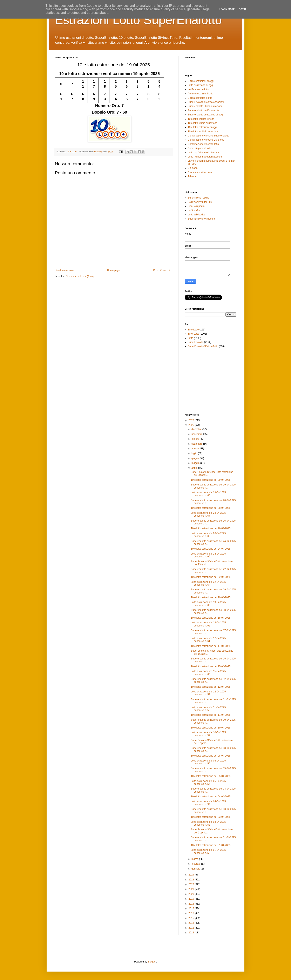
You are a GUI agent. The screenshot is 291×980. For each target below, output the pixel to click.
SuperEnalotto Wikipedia (201, 219)
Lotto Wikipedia (196, 215)
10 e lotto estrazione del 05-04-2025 (211, 776)
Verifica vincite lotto (198, 89)
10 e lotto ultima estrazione (202, 123)
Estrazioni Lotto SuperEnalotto (138, 20)
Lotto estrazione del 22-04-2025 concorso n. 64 (208, 583)
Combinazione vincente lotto (203, 144)
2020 (192, 894)
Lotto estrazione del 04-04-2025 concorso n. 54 (208, 803)
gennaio (196, 869)
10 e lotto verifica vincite (201, 119)
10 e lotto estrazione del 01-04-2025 (211, 845)
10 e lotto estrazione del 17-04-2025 (211, 646)
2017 (192, 908)
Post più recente (65, 270)
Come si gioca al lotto (200, 148)
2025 (192, 425)
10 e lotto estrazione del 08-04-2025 (211, 756)
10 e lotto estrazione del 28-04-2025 (211, 508)
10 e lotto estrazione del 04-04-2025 (211, 797)
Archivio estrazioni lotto (200, 94)
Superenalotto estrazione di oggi (205, 115)
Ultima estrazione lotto (200, 98)
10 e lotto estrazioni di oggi (202, 127)
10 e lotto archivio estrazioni (203, 132)
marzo (195, 859)
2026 (192, 420)
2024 (192, 875)
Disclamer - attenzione (200, 172)
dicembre (197, 429)
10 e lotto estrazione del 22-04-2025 (211, 577)
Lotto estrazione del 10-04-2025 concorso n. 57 (208, 734)
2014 (192, 923)
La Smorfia (194, 210)
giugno (195, 458)
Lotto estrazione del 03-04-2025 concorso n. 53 (208, 823)
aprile (195, 468)
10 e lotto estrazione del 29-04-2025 (211, 480)
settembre (197, 444)
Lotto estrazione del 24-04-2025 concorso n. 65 (208, 555)
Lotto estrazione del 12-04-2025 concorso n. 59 (208, 693)
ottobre (196, 439)
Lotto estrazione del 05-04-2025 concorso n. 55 (208, 783)
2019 (192, 899)
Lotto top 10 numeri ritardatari (204, 153)
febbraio (196, 864)
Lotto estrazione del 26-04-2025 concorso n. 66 (208, 535)
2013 (192, 928)
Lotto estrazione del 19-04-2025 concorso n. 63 (208, 604)
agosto (195, 449)
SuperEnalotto (196, 342)
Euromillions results (198, 198)
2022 (192, 884)
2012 (192, 933)
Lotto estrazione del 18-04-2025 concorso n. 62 (208, 624)
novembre (197, 434)
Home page (114, 270)
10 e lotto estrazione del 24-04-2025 (211, 549)
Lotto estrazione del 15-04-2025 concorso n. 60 (208, 673)
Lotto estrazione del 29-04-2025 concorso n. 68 (208, 494)
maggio (196, 463)
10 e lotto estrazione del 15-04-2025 (211, 666)
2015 (192, 918)
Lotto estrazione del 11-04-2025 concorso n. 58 (208, 709)
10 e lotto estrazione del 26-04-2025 (211, 528)
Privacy (192, 176)
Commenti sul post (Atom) (80, 276)
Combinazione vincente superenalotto (208, 136)
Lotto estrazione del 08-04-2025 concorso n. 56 (208, 762)
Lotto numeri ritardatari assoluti (205, 157)
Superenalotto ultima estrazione (205, 106)
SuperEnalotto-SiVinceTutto (203, 346)
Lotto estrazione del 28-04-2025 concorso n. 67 (208, 514)
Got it (242, 9)
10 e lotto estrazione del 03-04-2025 (211, 817)
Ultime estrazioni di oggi (201, 81)
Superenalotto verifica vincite (204, 110)
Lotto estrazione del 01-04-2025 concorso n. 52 (208, 851)
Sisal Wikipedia (196, 206)
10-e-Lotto (71, 152)
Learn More (227, 9)
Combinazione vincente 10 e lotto (206, 140)
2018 (192, 904)
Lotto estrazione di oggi (201, 85)
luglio (195, 453)
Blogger (152, 962)
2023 (192, 880)
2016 (192, 913)
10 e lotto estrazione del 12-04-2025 (211, 687)
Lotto (191, 338)
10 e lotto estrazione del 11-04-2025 (211, 715)
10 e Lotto (193, 330)
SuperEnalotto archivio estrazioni (206, 102)
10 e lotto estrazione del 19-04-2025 (211, 597)
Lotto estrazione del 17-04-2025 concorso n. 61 (208, 640)
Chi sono (193, 168)
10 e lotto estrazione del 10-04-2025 (211, 728)
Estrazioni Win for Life (200, 202)
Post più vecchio (162, 270)
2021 (192, 889)
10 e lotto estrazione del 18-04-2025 (211, 618)
